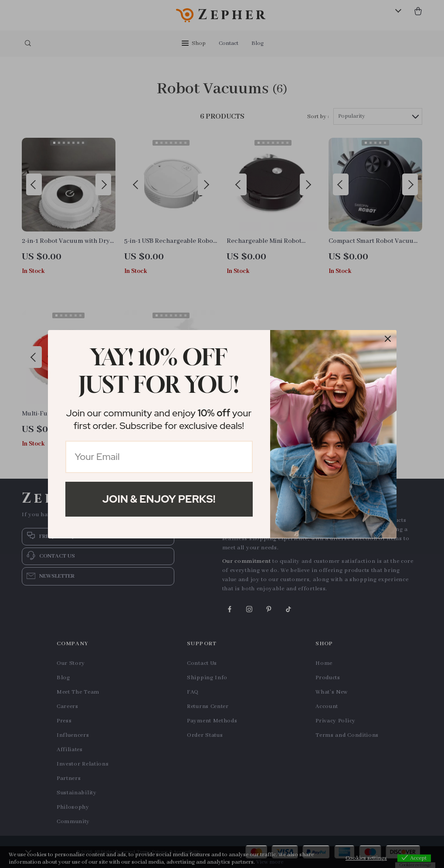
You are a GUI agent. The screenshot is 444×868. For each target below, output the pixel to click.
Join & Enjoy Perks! (159, 499)
